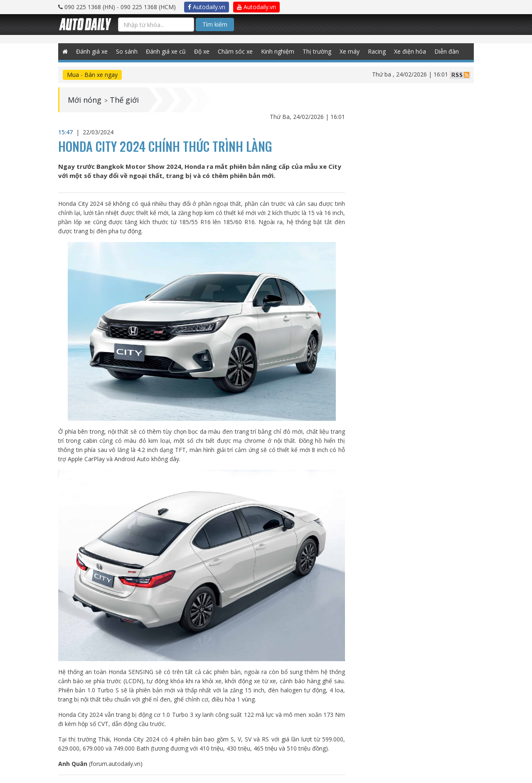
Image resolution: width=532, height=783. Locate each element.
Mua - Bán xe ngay (92, 75)
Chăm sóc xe (235, 51)
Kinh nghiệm (278, 51)
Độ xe (202, 51)
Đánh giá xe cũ (166, 51)
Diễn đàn (447, 51)
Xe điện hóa (410, 51)
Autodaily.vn (207, 7)
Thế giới (124, 100)
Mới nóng (85, 100)
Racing (377, 51)
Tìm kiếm (215, 24)
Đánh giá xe (92, 51)
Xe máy (350, 51)
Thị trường (317, 51)
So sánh (127, 51)
